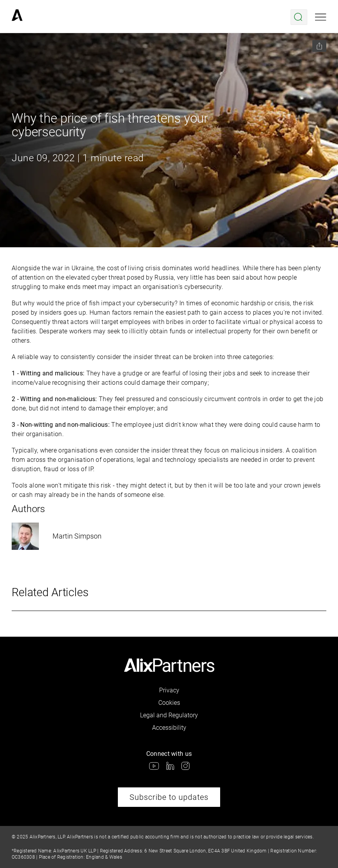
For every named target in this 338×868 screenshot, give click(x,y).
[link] (17, 17)
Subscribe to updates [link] (169, 797)
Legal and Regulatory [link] (169, 715)
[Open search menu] (299, 17)
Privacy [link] (169, 690)
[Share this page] (319, 46)
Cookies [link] (169, 703)
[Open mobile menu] (321, 17)
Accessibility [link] (169, 728)
